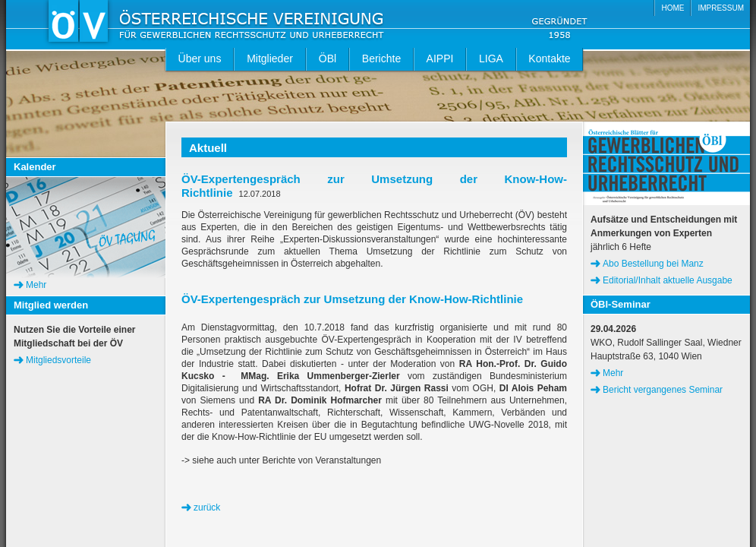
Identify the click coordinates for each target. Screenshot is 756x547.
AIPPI (440, 58)
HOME (673, 8)
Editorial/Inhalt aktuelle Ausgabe (668, 280)
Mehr (36, 285)
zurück (207, 507)
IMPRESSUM (721, 8)
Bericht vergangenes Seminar (663, 390)
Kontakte (549, 58)
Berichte (381, 58)
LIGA (491, 58)
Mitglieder (270, 58)
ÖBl (328, 58)
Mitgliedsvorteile (58, 360)
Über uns (200, 58)
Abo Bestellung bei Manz (653, 264)
